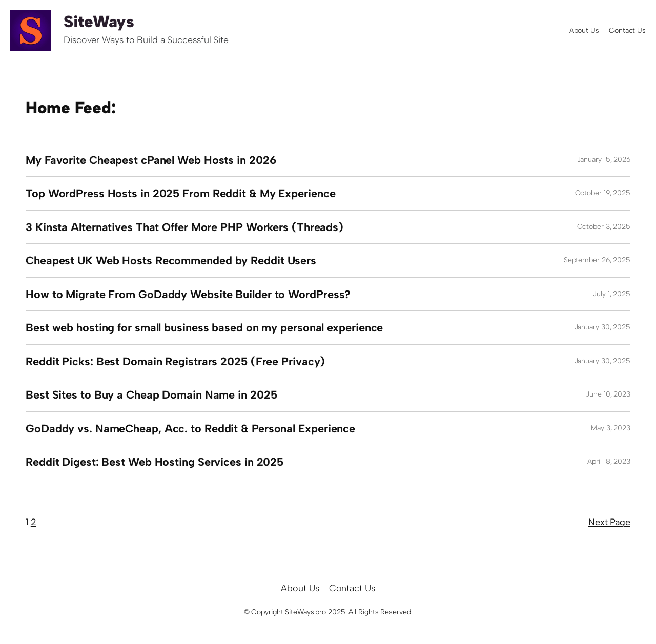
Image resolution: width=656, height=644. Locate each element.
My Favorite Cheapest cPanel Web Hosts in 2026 (151, 160)
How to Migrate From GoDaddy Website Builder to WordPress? (188, 294)
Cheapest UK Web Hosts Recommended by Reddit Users (171, 260)
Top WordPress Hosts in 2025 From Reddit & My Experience (181, 193)
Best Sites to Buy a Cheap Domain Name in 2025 (151, 394)
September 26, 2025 (597, 260)
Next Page (609, 522)
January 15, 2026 (604, 160)
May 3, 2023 (611, 428)
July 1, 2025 (612, 294)
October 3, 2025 (604, 227)
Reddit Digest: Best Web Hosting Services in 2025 (155, 462)
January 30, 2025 (602, 327)
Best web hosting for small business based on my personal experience (204, 327)
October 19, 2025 (603, 193)
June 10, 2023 (608, 394)
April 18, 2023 (609, 461)
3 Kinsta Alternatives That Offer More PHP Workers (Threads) (184, 227)
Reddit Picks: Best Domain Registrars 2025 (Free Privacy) (175, 361)
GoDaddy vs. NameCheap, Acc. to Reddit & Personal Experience (190, 428)
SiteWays (99, 22)
